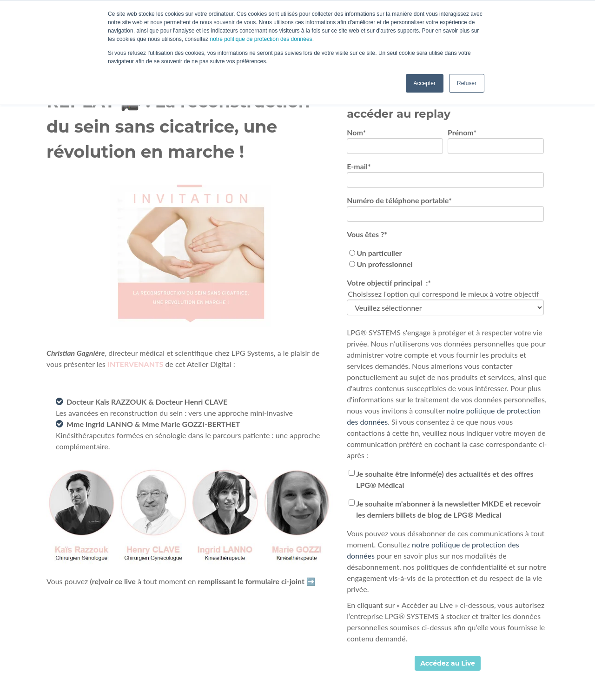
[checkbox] (445, 259)
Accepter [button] (425, 83)
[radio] (445, 253)
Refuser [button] (467, 83)
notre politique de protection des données (260, 39)
